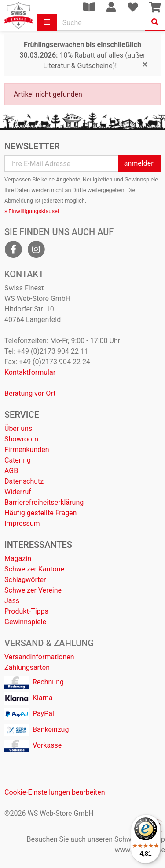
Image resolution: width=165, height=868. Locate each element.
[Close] (145, 65)
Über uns (18, 429)
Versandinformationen (39, 657)
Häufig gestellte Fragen (40, 513)
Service (22, 415)
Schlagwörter (25, 580)
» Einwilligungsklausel (32, 211)
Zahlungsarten (27, 667)
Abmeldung (19, 201)
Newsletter (32, 146)
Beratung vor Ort (30, 393)
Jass (12, 601)
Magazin (18, 559)
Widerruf (18, 492)
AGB (11, 471)
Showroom (21, 439)
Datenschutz (24, 481)
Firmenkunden (27, 450)
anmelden (139, 163)
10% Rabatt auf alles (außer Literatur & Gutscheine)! (82, 55)
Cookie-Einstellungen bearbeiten (55, 792)
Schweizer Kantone (34, 569)
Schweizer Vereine (33, 590)
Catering (18, 460)
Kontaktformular (30, 372)
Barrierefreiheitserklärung (44, 502)
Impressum (22, 523)
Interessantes (38, 545)
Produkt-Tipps (26, 611)
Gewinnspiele (25, 622)
